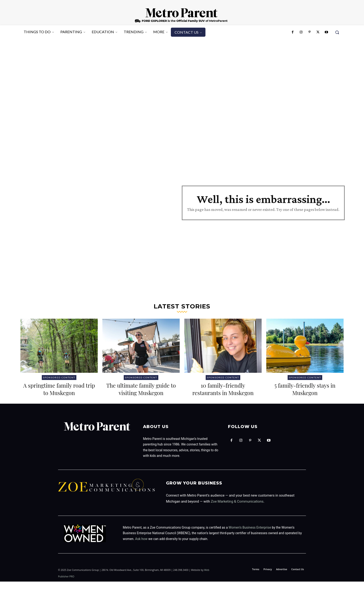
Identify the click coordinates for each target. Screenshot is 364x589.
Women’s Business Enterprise (250, 535)
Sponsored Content (59, 377)
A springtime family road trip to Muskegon (59, 389)
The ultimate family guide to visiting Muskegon (141, 392)
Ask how (141, 546)
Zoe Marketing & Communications (237, 509)
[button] (337, 32)
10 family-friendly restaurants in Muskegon (223, 389)
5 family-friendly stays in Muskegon (305, 389)
